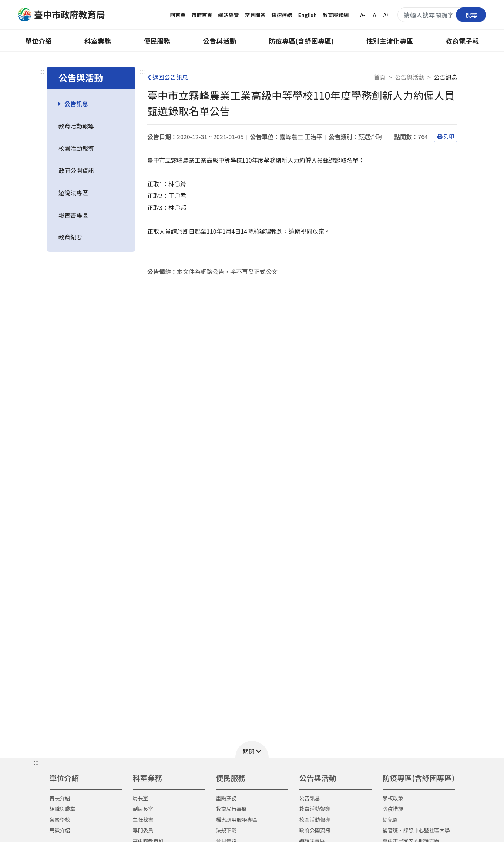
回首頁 (178, 15)
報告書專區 (73, 215)
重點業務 (226, 798)
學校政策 (393, 798)
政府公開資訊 (76, 170)
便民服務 (157, 41)
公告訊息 (76, 104)
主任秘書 (143, 819)
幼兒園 (390, 819)
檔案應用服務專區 (237, 819)
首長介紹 (60, 798)
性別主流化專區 (390, 41)
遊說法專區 (73, 193)
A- (362, 15)
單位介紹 (38, 41)
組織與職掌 (63, 809)
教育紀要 (70, 237)
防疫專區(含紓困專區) (301, 41)
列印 (446, 136)
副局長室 (143, 809)
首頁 (380, 77)
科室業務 (98, 41)
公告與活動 (219, 41)
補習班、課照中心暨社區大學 (416, 830)
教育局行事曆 (232, 809)
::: (42, 71)
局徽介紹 (60, 830)
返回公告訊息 (168, 77)
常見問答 (255, 15)
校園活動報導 (76, 148)
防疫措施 (393, 809)
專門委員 (143, 830)
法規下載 (226, 830)
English (308, 15)
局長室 (141, 798)
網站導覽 (229, 15)
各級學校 (60, 819)
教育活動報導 (76, 126)
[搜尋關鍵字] (442, 15)
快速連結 (282, 15)
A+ (386, 15)
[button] (252, 749)
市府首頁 (202, 15)
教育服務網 (336, 15)
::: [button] (36, 762)
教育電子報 (462, 41)
